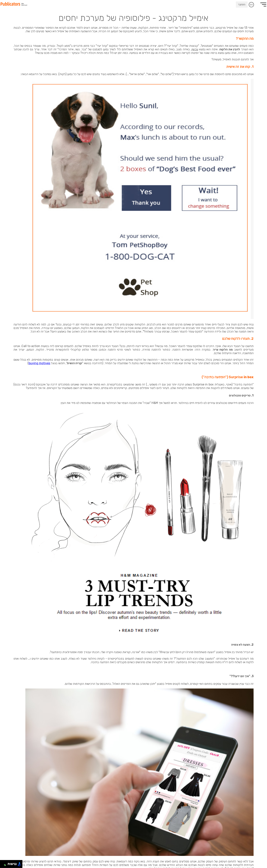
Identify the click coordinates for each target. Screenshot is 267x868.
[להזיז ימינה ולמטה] (5, 865)
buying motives (39, 363)
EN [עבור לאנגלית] (251, 5)
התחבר (242, 5)
